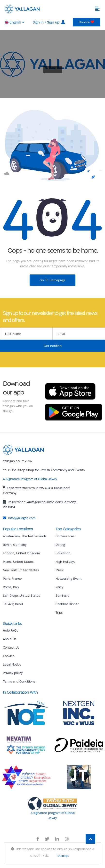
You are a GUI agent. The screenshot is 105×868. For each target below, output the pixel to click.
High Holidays (65, 562)
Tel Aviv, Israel (13, 604)
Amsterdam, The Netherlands (25, 536)
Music (60, 570)
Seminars (62, 595)
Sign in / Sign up (49, 22)
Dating (60, 545)
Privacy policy (13, 673)
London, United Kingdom (21, 553)
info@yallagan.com (19, 518)
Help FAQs (10, 630)
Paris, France (12, 579)
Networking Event (69, 579)
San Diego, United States (21, 595)
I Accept (63, 856)
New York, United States (21, 570)
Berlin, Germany (15, 545)
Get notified (53, 346)
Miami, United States (18, 562)
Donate (86, 22)
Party (59, 587)
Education (63, 553)
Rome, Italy (11, 587)
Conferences (65, 536)
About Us (10, 639)
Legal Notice (12, 664)
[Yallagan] (23, 449)
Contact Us (11, 647)
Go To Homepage (52, 280)
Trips (59, 612)
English (15, 22)
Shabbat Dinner (67, 604)
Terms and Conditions (19, 681)
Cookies (9, 656)
